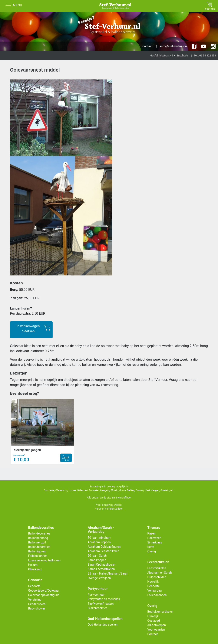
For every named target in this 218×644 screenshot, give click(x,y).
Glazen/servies (98, 608)
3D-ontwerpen (157, 625)
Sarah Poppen (97, 560)
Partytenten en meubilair (104, 599)
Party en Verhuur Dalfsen (109, 509)
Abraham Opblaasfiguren (104, 547)
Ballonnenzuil (37, 542)
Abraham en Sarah (160, 573)
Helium (33, 565)
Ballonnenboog (38, 538)
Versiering (35, 599)
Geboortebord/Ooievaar (44, 591)
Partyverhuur (96, 595)
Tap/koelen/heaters (101, 604)
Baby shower (37, 608)
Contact (153, 634)
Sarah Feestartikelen (101, 569)
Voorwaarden (156, 630)
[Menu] (15, 6)
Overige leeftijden (99, 578)
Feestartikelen (157, 568)
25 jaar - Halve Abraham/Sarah (108, 573)
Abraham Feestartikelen (103, 551)
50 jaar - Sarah (97, 556)
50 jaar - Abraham (99, 538)
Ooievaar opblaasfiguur (43, 595)
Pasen (151, 533)
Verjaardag (154, 591)
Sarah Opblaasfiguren (102, 565)
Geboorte (34, 586)
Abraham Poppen (99, 542)
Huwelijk (153, 582)
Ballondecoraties (39, 533)
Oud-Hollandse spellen (103, 625)
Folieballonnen (38, 556)
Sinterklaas (155, 542)
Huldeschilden (157, 577)
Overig (152, 551)
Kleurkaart (35, 569)
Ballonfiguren (37, 551)
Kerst (151, 547)
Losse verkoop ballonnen (45, 560)
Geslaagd (154, 621)
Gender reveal (37, 604)
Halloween (154, 538)
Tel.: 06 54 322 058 (205, 56)
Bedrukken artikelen (160, 612)
